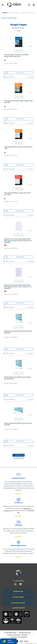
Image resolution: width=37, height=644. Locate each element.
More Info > (19, 494)
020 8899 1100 (20, 581)
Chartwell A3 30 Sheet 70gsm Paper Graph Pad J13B (18, 102)
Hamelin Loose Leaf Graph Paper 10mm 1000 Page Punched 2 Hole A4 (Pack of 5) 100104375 (18, 287)
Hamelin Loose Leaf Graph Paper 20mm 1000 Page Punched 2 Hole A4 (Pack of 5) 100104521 (18, 241)
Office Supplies (14, 13)
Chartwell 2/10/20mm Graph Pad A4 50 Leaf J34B (17, 194)
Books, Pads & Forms (28, 13)
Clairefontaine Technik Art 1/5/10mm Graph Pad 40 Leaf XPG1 (16, 56)
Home (5, 13)
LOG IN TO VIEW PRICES (9, 18)
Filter (19, 31)
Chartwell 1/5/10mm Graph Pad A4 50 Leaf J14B (18, 148)
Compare (30, 77)
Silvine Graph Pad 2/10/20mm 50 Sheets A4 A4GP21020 (18, 378)
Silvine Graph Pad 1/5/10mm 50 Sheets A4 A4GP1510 (18, 332)
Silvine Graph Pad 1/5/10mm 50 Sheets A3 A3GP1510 (18, 424)
